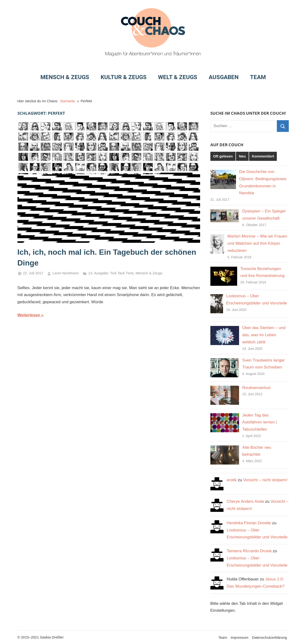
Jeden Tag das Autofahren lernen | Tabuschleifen (259, 422)
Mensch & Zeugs (65, 77)
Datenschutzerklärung (269, 637)
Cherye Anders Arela (245, 501)
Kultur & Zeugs (124, 77)
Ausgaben (224, 77)
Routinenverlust (256, 388)
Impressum (240, 637)
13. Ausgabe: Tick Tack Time (111, 273)
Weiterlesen (29, 315)
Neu (242, 156)
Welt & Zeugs (178, 77)
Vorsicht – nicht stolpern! (265, 480)
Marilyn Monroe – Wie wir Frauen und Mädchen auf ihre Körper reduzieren (257, 243)
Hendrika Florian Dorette (249, 523)
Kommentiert (263, 156)
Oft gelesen (223, 156)
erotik (232, 480)
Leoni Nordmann (66, 273)
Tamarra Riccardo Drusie (249, 551)
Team (258, 77)
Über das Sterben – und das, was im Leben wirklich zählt (264, 335)
